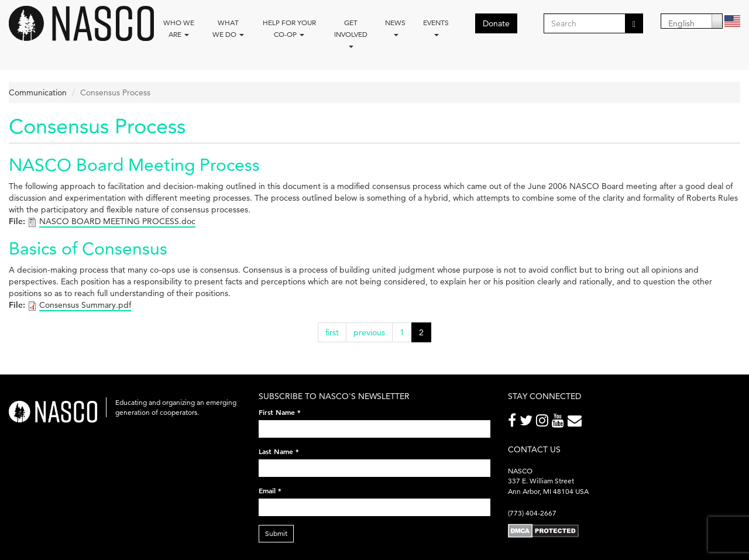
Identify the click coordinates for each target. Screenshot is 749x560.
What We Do (228, 28)
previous (369, 332)
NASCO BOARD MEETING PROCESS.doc (117, 221)
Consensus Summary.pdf (85, 305)
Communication (38, 92)
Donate (496, 23)
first (332, 332)
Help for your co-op (289, 28)
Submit (276, 533)
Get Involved (351, 33)
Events (436, 27)
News (395, 27)
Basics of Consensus (88, 248)
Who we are (179, 28)
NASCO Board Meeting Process (134, 165)
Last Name (279, 451)
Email (270, 490)
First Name (280, 412)
